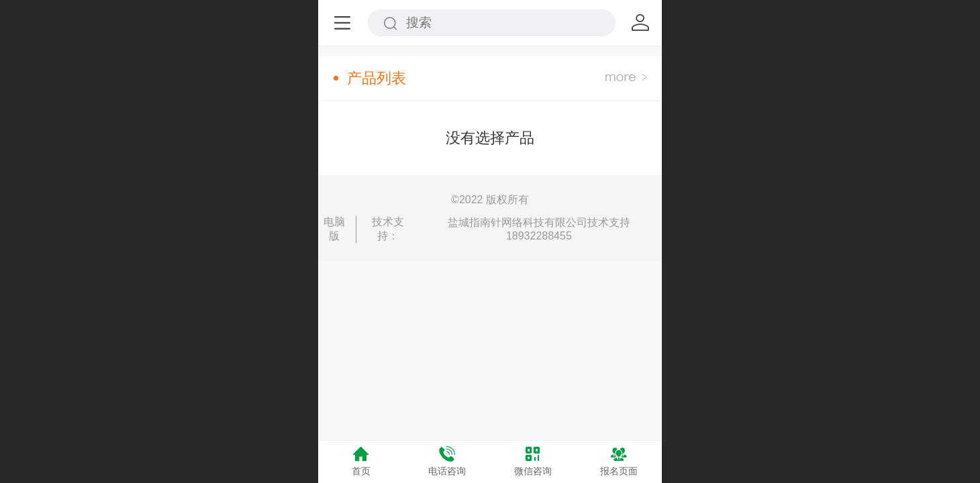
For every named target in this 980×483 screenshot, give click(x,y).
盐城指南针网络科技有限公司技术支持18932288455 (539, 229)
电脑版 (334, 229)
